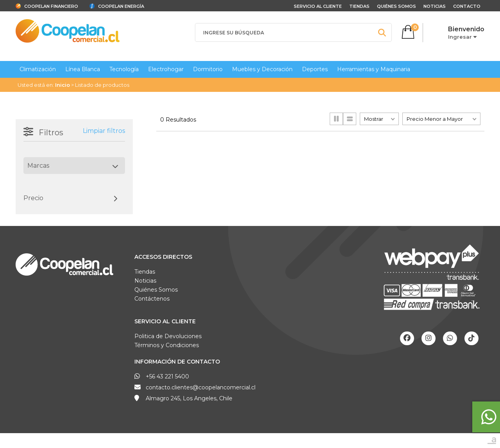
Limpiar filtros (104, 131)
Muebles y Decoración (262, 69)
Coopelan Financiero (51, 6)
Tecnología (124, 69)
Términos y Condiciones (167, 345)
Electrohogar (166, 69)
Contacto (467, 6)
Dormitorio (208, 69)
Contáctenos (152, 299)
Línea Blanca (83, 69)
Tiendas (359, 6)
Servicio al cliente (318, 6)
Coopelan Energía (121, 6)
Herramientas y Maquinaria (374, 69)
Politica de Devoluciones (168, 336)
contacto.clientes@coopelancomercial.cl (201, 387)
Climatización (38, 69)
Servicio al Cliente (165, 321)
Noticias (435, 6)
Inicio (62, 85)
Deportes (315, 69)
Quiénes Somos (396, 6)
